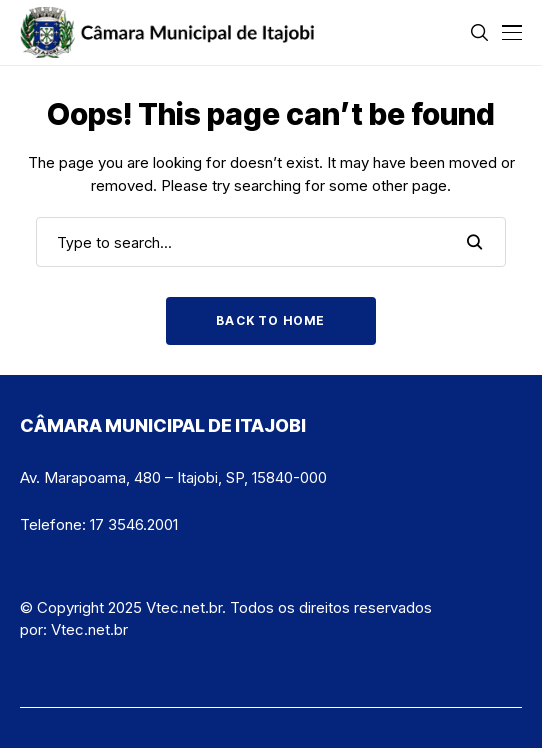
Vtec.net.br (89, 629)
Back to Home (270, 320)
